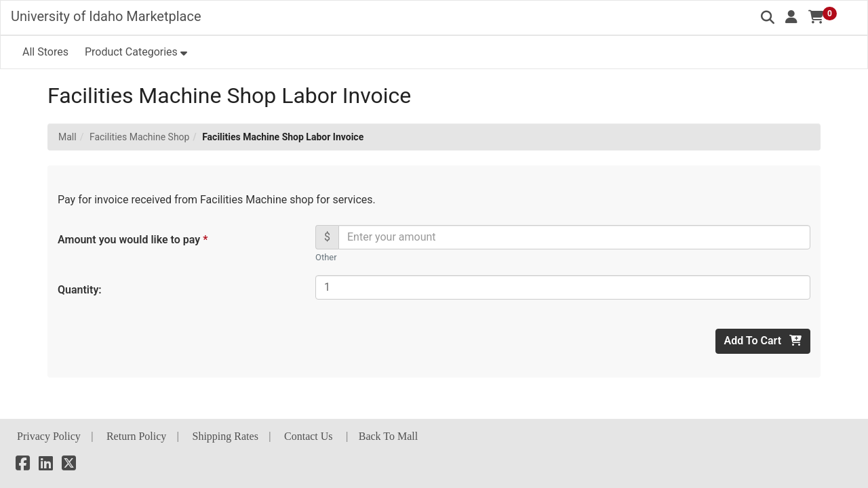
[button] (791, 17)
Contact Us (309, 436)
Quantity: (80, 290)
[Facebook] (23, 465)
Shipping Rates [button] (225, 436)
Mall (67, 137)
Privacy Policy (49, 436)
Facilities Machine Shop (140, 137)
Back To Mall (388, 436)
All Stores (45, 52)
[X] (69, 465)
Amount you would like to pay (132, 240)
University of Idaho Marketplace (106, 16)
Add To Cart (763, 341)
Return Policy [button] (136, 436)
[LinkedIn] (46, 465)
